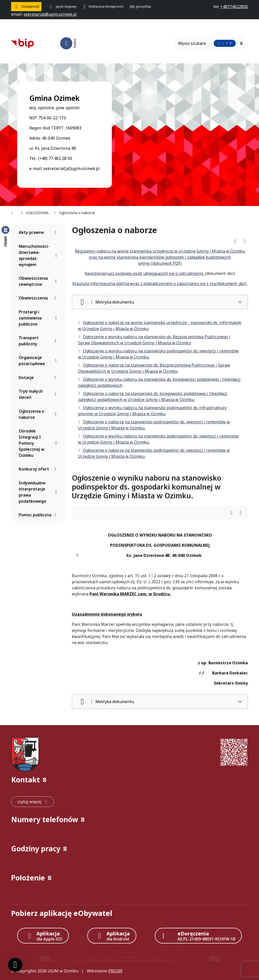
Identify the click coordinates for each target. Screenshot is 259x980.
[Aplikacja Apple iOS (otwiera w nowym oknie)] (43, 936)
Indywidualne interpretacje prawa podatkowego (39, 492)
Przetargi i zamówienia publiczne (39, 318)
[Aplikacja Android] (112, 936)
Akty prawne (39, 232)
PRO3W (115, 971)
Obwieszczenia (39, 298)
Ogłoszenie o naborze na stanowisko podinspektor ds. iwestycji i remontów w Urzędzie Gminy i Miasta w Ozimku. (154, 425)
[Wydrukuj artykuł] (245, 241)
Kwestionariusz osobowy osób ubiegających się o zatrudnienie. (145, 273)
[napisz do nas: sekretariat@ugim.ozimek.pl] (50, 14)
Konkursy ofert (39, 469)
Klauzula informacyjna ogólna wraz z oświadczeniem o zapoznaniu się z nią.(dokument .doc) (160, 284)
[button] (129, 780)
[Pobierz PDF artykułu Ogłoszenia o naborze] (237, 241)
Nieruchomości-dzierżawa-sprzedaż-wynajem (39, 255)
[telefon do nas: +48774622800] (234, 7)
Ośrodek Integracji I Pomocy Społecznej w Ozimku (39, 443)
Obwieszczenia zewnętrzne (39, 281)
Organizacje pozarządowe (39, 361)
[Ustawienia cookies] (15, 965)
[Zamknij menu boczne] (5, 236)
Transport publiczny (39, 341)
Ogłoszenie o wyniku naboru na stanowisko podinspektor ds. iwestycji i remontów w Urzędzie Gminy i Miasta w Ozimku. (158, 354)
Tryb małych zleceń (39, 394)
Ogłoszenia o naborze (39, 414)
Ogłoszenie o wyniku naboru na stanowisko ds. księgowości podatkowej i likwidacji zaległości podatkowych (159, 382)
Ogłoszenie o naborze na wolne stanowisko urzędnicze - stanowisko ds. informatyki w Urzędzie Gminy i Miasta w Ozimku (160, 326)
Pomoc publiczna (39, 515)
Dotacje (39, 378)
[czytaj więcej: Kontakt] (33, 802)
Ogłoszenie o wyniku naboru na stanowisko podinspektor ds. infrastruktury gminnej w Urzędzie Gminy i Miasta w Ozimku (152, 411)
